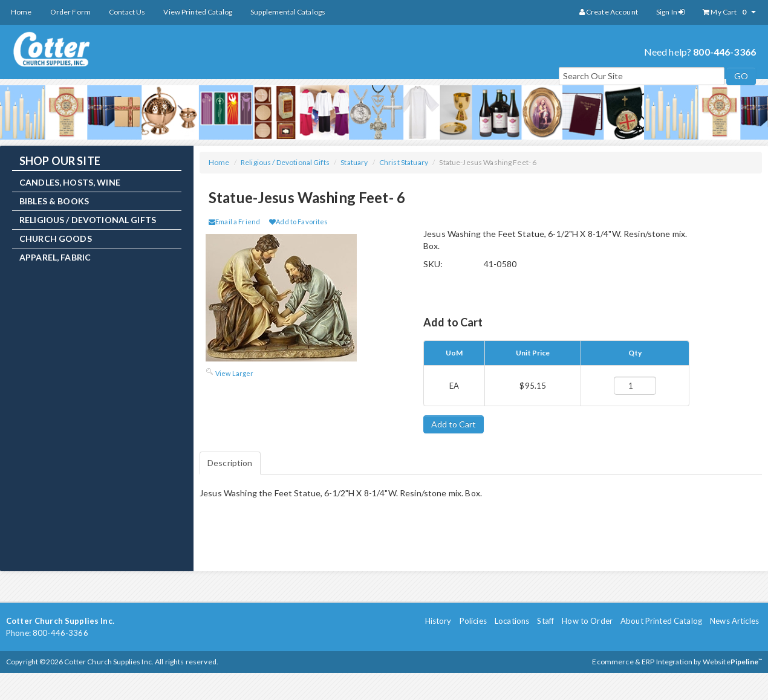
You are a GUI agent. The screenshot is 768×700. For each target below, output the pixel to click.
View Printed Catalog (198, 12)
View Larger (235, 373)
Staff (545, 621)
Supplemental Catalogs (288, 12)
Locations (512, 621)
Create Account (609, 12)
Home (21, 12)
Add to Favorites (298, 222)
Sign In (670, 12)
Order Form (70, 12)
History (438, 621)
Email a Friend (234, 222)
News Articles (734, 621)
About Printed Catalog (661, 621)
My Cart (729, 12)
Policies (473, 621)
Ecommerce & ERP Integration (642, 662)
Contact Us (127, 12)
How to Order (587, 621)
